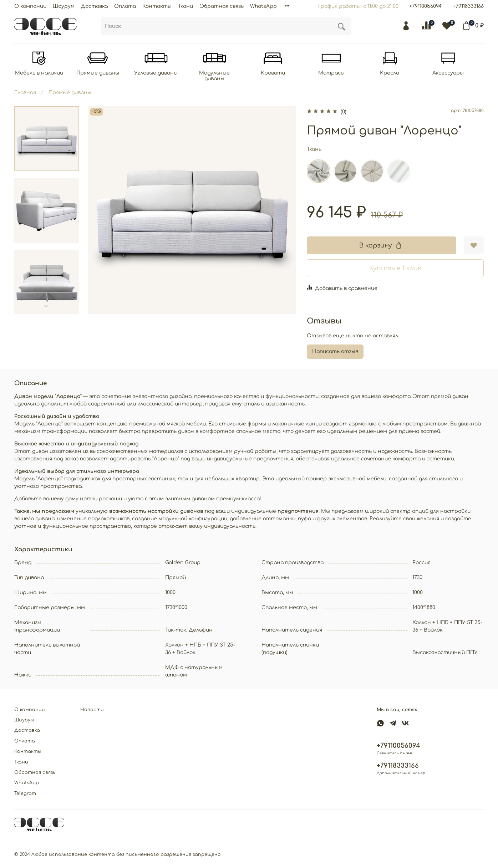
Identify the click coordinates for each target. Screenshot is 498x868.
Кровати (279, 73)
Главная (25, 93)
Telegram (25, 793)
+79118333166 (468, 6)
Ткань (314, 150)
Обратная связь (222, 6)
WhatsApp (263, 6)
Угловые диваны (159, 73)
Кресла (398, 73)
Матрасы (339, 73)
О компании (30, 6)
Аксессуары (458, 73)
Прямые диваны (100, 73)
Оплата (125, 6)
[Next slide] (47, 306)
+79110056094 (425, 6)
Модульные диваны (219, 76)
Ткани (186, 6)
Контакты (157, 6)
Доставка (94, 6)
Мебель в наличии (40, 73)
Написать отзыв (335, 352)
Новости (92, 710)
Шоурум (64, 6)
